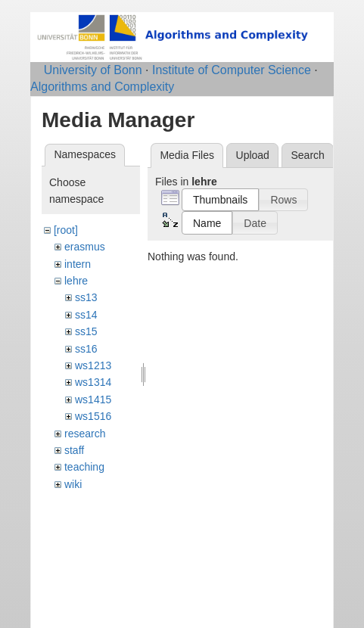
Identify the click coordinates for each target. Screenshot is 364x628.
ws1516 (93, 416)
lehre (76, 281)
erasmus (85, 247)
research (85, 434)
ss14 (86, 315)
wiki (73, 484)
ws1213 (93, 365)
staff (74, 450)
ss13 (86, 297)
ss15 (86, 331)
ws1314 (93, 382)
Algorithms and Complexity (102, 87)
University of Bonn (93, 70)
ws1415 (93, 399)
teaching (84, 467)
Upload (253, 155)
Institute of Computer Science (232, 70)
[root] (66, 230)
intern (78, 264)
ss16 (86, 349)
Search (307, 155)
